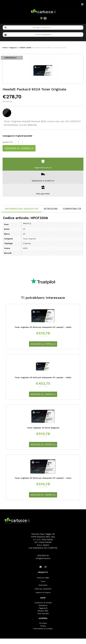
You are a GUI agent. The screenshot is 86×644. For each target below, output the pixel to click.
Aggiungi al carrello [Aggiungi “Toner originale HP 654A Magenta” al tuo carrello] (43, 444)
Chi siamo (43, 623)
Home (5, 48)
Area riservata (43, 613)
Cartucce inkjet (43, 578)
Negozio (13, 48)
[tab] (22, 209)
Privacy (43, 626)
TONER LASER (25, 48)
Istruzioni (51, 209)
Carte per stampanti (43, 589)
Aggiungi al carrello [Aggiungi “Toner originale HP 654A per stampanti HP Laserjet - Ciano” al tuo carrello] (43, 495)
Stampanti (43, 585)
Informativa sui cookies (43, 629)
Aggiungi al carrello (19, 148)
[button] (45, 18)
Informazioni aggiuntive (22, 209)
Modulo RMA (43, 611)
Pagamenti (43, 608)
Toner (43, 581)
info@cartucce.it (43, 558)
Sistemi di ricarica (43, 592)
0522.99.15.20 (43, 556)
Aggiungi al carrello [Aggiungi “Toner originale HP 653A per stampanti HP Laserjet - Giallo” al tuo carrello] (43, 394)
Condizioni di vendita (43, 603)
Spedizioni (43, 605)
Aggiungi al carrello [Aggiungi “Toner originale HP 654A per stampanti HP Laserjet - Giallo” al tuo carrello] (43, 344)
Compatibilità (72, 209)
